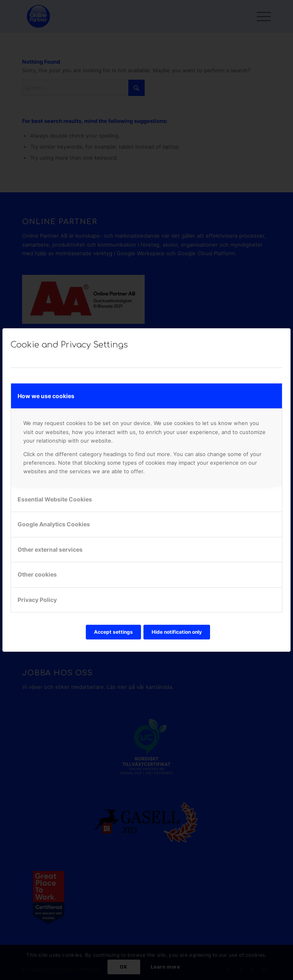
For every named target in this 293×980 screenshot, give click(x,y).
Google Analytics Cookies (54, 524)
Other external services (50, 549)
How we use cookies (46, 396)
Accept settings (113, 632)
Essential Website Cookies (55, 499)
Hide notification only (177, 632)
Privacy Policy (37, 600)
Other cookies (37, 574)
